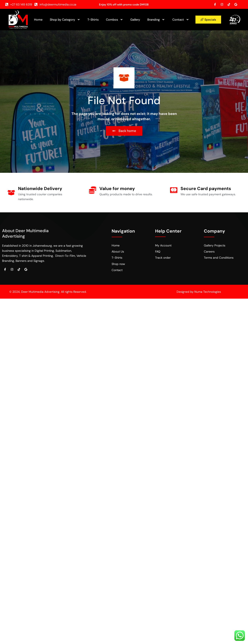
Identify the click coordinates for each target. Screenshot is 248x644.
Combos (114, 20)
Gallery (135, 20)
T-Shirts (93, 20)
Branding (156, 20)
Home (38, 20)
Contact (181, 20)
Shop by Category (65, 20)
